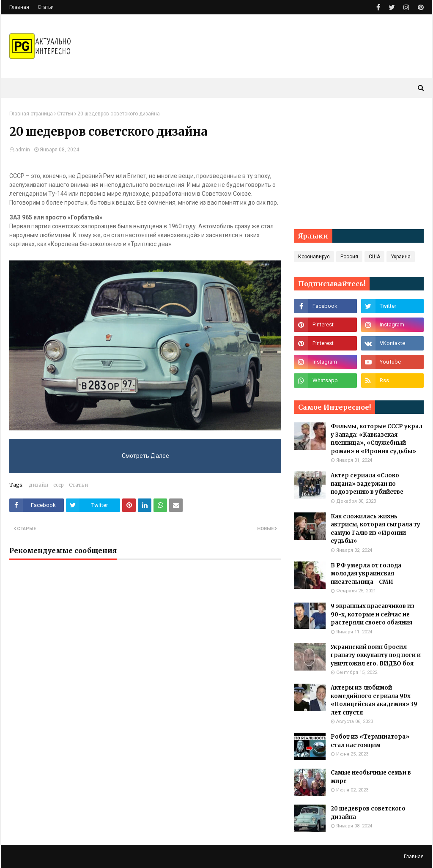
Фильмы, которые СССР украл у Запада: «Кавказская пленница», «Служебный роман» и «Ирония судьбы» (377, 439)
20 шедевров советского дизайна (368, 813)
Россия (349, 257)
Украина (401, 257)
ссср (59, 485)
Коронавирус (314, 257)
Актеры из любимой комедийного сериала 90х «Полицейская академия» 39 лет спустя (374, 700)
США (374, 257)
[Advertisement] (359, 164)
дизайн (38, 485)
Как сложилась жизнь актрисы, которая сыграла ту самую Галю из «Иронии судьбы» (375, 529)
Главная (19, 7)
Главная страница (31, 114)
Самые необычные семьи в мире (371, 777)
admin (23, 150)
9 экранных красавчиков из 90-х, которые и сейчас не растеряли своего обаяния (373, 614)
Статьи (46, 7)
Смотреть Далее (145, 456)
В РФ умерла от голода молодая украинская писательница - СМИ (366, 574)
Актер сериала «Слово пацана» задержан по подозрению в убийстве (367, 484)
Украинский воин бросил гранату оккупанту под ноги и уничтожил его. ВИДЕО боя (376, 655)
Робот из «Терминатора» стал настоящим (370, 741)
